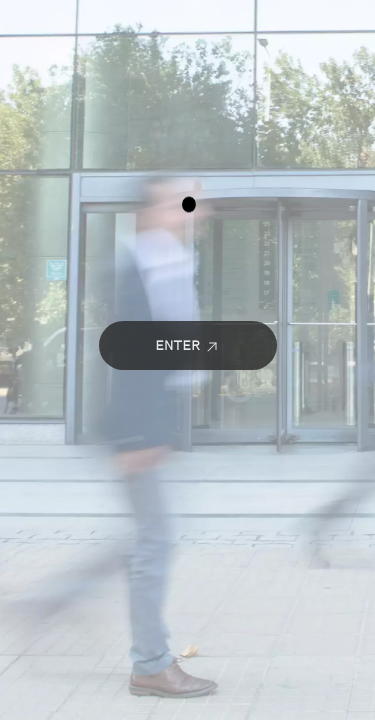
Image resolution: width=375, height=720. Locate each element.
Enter (187, 344)
